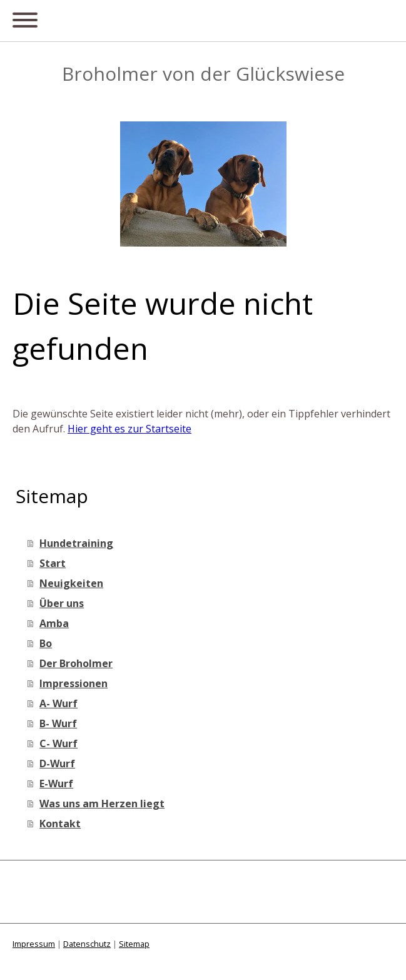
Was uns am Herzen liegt (102, 804)
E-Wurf (56, 783)
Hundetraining (76, 543)
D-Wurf (57, 763)
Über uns (62, 603)
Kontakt (60, 824)
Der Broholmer (76, 663)
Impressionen (74, 683)
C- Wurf (58, 743)
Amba (54, 623)
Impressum (34, 944)
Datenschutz (87, 944)
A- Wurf (58, 703)
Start (53, 563)
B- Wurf (58, 723)
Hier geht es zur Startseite (129, 429)
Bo (46, 643)
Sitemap (134, 944)
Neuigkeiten (71, 583)
